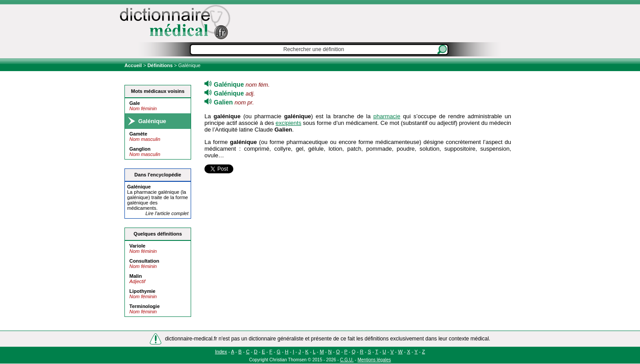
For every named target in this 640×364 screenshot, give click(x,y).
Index (221, 352)
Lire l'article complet (167, 213)
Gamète (138, 134)
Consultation (144, 261)
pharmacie (387, 116)
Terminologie (144, 306)
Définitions (160, 65)
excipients (288, 123)
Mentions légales (374, 360)
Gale (135, 103)
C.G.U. (347, 360)
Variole (137, 246)
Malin (136, 276)
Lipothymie (142, 291)
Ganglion (140, 149)
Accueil (134, 65)
